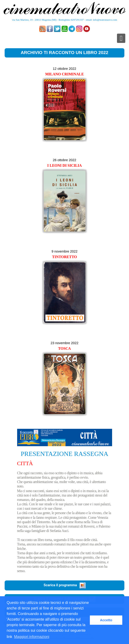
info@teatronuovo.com (105, 20)
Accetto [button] (106, 620)
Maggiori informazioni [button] (31, 637)
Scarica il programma (64, 585)
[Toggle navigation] (121, 38)
